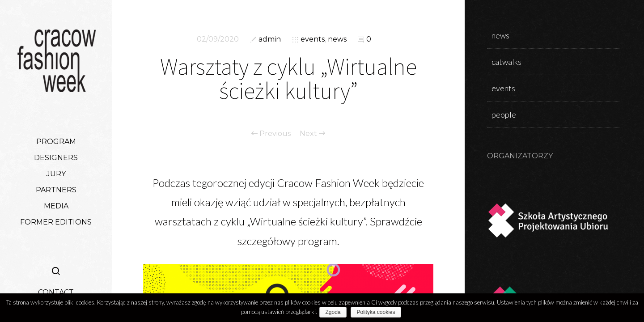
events (313, 39)
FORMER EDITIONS (56, 222)
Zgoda (335, 312)
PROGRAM (56, 142)
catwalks (506, 62)
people (504, 114)
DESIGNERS (56, 158)
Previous (271, 134)
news (337, 39)
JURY (56, 174)
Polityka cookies (378, 312)
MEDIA (56, 206)
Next (312, 134)
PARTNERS (56, 190)
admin (270, 39)
